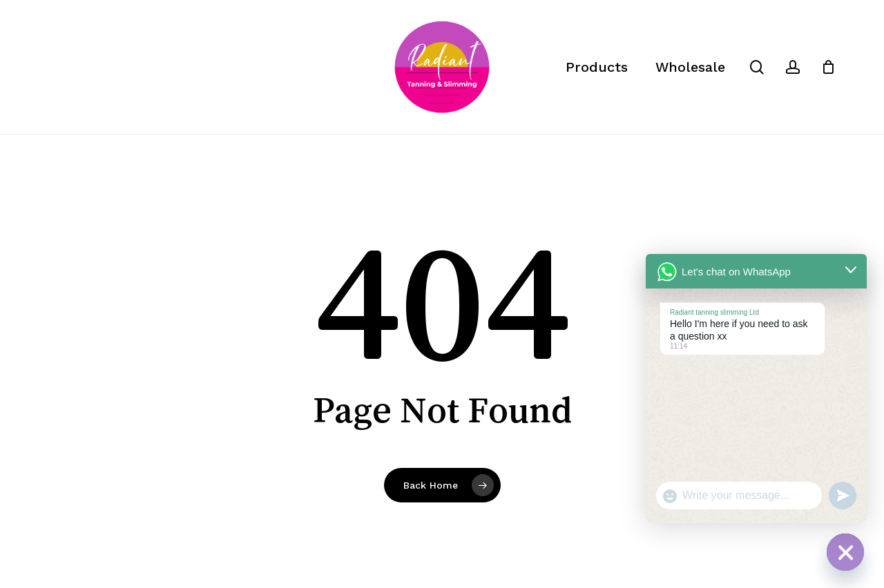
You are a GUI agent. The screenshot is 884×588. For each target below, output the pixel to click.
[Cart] (828, 67)
